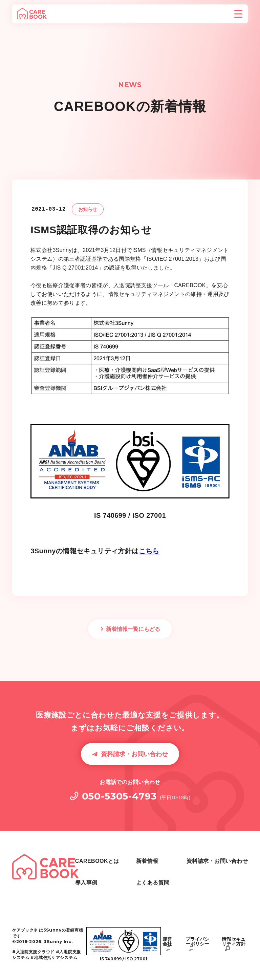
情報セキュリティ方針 (234, 941)
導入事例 (137, 874)
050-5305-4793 (119, 796)
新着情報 (137, 889)
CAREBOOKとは (148, 858)
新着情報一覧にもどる (133, 629)
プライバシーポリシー (197, 941)
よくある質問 (203, 858)
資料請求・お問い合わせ (134, 754)
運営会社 (167, 941)
